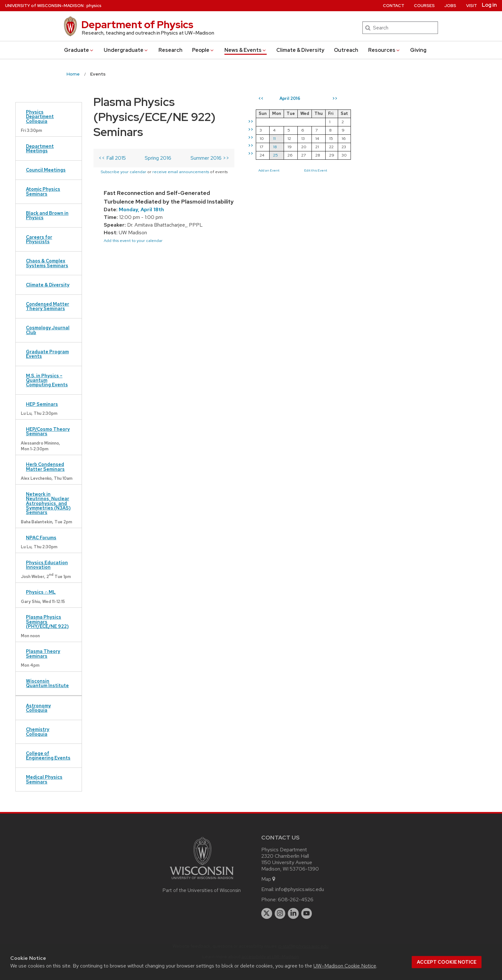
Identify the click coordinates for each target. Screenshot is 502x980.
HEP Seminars (42, 404)
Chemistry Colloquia (38, 731)
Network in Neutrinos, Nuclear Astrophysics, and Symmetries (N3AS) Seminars (48, 503)
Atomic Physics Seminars (43, 191)
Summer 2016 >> (321, 143)
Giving (418, 50)
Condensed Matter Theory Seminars (48, 306)
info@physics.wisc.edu (300, 889)
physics (94, 6)
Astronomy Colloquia (38, 708)
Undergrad (126, 50)
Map (269, 879)
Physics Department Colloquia (40, 116)
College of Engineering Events (48, 755)
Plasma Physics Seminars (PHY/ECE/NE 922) (47, 622)
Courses (424, 6)
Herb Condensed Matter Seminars (45, 466)
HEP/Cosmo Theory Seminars (48, 431)
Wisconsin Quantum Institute (47, 683)
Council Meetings (46, 170)
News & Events (246, 50)
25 (387, 155)
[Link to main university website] (202, 880)
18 (386, 147)
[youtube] (307, 913)
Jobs (450, 6)
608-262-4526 (296, 900)
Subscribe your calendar (179, 157)
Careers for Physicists (39, 239)
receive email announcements (236, 157)
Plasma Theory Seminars (43, 653)
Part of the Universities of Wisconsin (202, 890)
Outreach (346, 50)
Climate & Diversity (300, 50)
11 (386, 138)
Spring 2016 (208, 143)
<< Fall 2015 (112, 143)
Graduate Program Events (47, 354)
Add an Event (380, 170)
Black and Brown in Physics (47, 215)
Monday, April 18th (141, 186)
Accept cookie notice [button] (447, 962)
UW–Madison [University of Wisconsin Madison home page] (44, 6)
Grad (79, 50)
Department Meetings (40, 148)
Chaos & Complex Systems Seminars (47, 263)
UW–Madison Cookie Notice (345, 966)
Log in (489, 5)
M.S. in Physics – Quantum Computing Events (47, 380)
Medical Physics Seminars (44, 779)
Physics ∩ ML (41, 592)
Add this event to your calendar (133, 217)
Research (170, 50)
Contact (394, 6)
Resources (384, 50)
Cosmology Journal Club (48, 330)
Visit (472, 6)
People (203, 50)
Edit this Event (427, 170)
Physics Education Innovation (47, 565)
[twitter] (267, 913)
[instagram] (280, 913)
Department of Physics (137, 24)
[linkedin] (293, 913)
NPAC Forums (41, 538)
